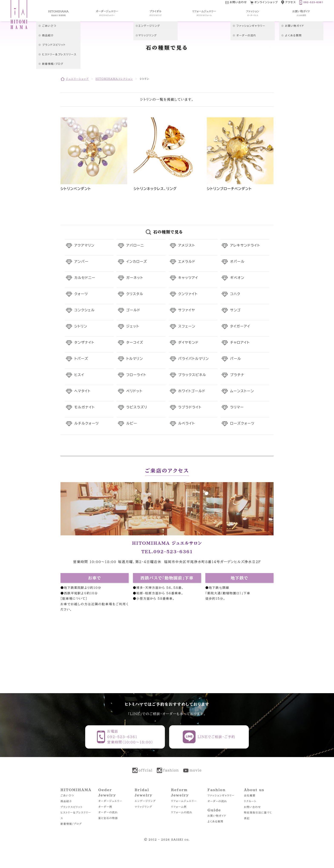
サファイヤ (187, 310)
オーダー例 (105, 807)
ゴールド (133, 310)
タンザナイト (84, 343)
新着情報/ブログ (71, 824)
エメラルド (187, 262)
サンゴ (235, 310)
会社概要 (250, 795)
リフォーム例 (179, 807)
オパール (237, 262)
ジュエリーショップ (77, 79)
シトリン (81, 326)
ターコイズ (135, 343)
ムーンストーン (242, 391)
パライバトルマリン (194, 359)
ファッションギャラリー (221, 795)
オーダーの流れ (108, 812)
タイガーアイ (240, 326)
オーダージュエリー (110, 801)
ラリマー (237, 407)
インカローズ (137, 262)
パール (236, 359)
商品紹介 (66, 801)
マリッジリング (143, 807)
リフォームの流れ (182, 812)
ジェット (133, 326)
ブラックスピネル (192, 375)
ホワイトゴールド (192, 391)
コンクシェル (85, 310)
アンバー (81, 262)
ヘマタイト (82, 391)
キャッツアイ (188, 278)
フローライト (136, 375)
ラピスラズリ (137, 407)
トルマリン (135, 359)
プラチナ (237, 375)
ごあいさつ (67, 795)
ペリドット (134, 391)
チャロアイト (240, 343)
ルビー (132, 424)
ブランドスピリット (71, 807)
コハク (235, 294)
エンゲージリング (145, 801)
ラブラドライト (190, 407)
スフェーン (187, 326)
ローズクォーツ (242, 424)
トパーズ (81, 359)
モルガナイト (85, 407)
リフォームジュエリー (184, 801)
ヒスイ (79, 375)
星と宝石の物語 (108, 818)
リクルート (250, 801)
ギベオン (237, 278)
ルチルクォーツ (87, 424)
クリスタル (135, 294)
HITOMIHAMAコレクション (114, 79)
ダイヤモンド (189, 343)
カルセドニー (85, 278)
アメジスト (187, 246)
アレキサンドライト (245, 246)
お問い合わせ (252, 807)
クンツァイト (188, 294)
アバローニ (135, 246)
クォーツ (81, 294)
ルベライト (187, 424)
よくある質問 (215, 821)
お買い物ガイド (217, 816)
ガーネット (135, 278)
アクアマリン (84, 246)
